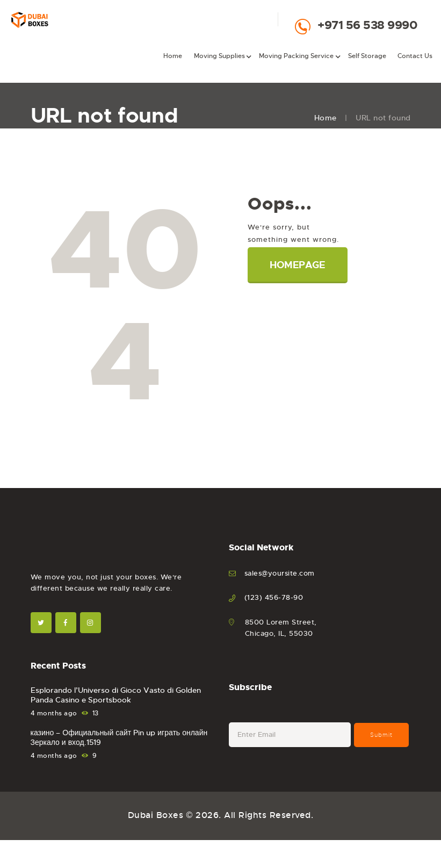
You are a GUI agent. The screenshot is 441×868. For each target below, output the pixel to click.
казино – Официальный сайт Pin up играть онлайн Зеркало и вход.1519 (119, 737)
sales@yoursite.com (280, 573)
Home (326, 118)
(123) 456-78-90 (274, 597)
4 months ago (54, 713)
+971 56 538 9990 (367, 25)
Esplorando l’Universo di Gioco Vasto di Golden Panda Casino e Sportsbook (116, 695)
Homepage (297, 265)
